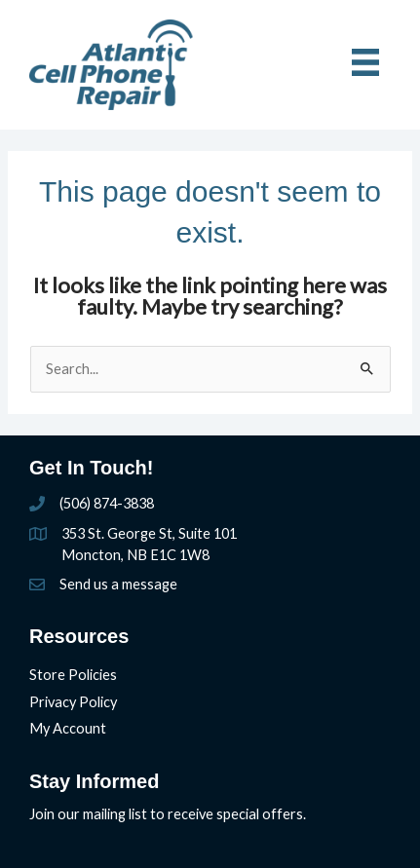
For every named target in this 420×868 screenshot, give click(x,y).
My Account (68, 728)
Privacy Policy (73, 702)
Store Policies (73, 675)
